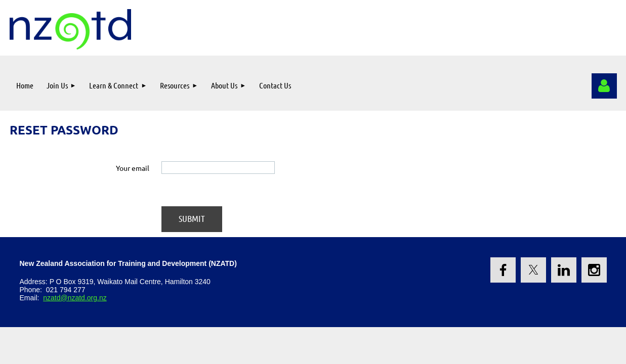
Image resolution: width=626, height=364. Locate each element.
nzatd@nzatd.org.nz (75, 298)
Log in (604, 86)
